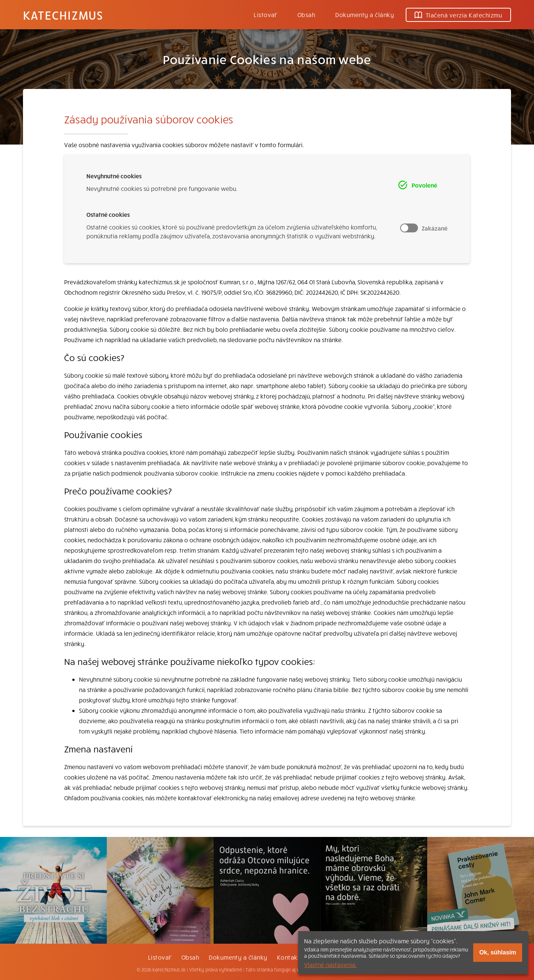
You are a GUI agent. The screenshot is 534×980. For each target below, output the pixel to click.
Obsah (306, 14)
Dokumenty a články (365, 14)
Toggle (409, 228)
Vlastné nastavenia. (330, 964)
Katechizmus (63, 15)
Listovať (266, 14)
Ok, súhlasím (498, 952)
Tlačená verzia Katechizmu (458, 15)
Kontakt (289, 957)
